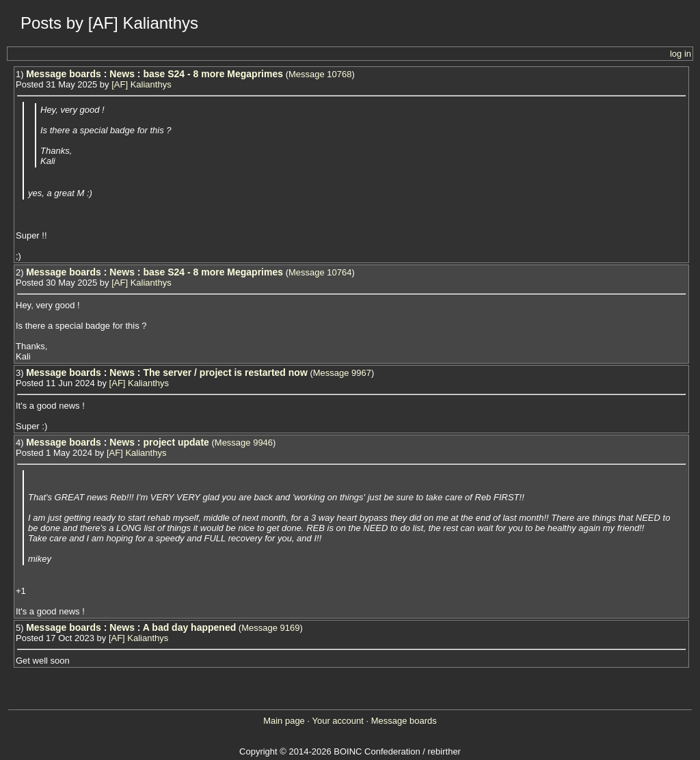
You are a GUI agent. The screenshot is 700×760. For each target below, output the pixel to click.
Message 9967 (342, 373)
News (122, 74)
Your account (337, 721)
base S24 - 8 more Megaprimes (213, 74)
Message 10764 (320, 272)
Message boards (64, 74)
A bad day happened (189, 627)
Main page (284, 721)
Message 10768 (320, 74)
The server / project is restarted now (225, 372)
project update (176, 442)
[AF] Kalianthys (141, 84)
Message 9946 (244, 443)
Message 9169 (270, 628)
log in (681, 54)
